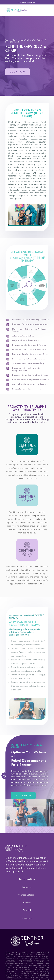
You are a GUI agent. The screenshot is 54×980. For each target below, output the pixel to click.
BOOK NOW (17, 72)
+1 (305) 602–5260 (27, 2)
